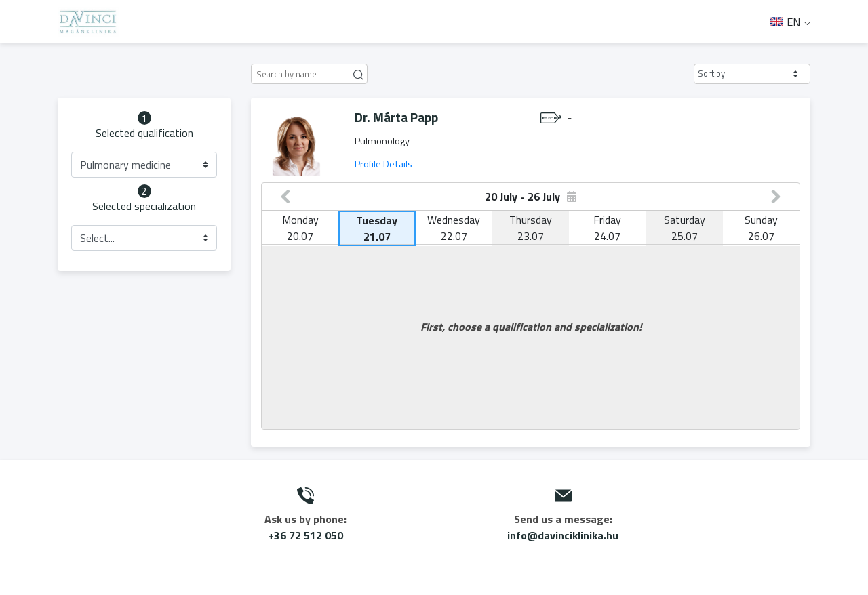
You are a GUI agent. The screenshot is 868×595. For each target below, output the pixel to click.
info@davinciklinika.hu (563, 535)
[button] (752, 74)
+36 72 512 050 (305, 535)
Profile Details (383, 164)
